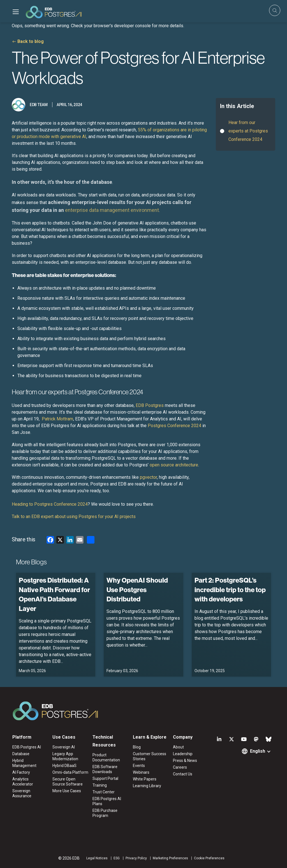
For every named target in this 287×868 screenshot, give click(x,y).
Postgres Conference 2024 (174, 426)
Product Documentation (106, 757)
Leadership (183, 754)
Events (139, 766)
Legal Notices (97, 858)
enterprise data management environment (112, 210)
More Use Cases (67, 791)
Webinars (141, 772)
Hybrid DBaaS (64, 766)
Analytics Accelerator (23, 782)
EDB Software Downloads (105, 769)
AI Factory (21, 772)
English (258, 751)
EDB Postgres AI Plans (107, 801)
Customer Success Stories (150, 756)
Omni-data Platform (70, 772)
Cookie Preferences (209, 858)
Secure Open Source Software (68, 782)
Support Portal (105, 778)
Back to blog (31, 41)
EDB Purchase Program (105, 813)
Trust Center (104, 792)
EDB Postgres (150, 405)
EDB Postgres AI (27, 747)
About (178, 747)
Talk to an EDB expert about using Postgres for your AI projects (74, 517)
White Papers (145, 779)
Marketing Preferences (170, 858)
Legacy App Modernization (65, 756)
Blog (137, 747)
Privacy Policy (136, 858)
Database (21, 754)
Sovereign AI (64, 747)
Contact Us (183, 774)
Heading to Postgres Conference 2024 (50, 504)
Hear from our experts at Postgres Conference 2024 (248, 131)
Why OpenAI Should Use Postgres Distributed (137, 589)
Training (100, 785)
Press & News (185, 761)
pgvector (148, 477)
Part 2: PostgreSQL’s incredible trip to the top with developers (230, 589)
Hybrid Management (24, 763)
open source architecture (174, 465)
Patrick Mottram (57, 419)
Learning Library (147, 786)
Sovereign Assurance (22, 793)
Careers (180, 767)
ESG (117, 858)
